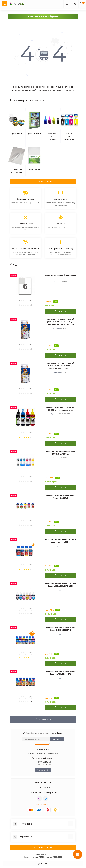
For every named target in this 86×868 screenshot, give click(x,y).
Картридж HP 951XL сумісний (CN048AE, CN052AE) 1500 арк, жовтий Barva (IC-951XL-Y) (61, 366)
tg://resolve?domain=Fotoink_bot (46, 799)
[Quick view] (20, 300)
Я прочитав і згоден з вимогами (45, 744)
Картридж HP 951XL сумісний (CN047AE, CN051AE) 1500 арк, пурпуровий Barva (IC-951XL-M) (61, 322)
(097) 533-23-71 (44, 762)
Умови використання (42, 744)
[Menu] (5, 4)
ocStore (48, 854)
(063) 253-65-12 (44, 765)
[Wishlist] (25, 300)
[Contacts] (75, 4)
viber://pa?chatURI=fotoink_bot (39, 799)
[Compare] (31, 300)
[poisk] (67, 4)
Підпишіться (57, 739)
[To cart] (61, 311)
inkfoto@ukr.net (43, 805)
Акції (14, 264)
